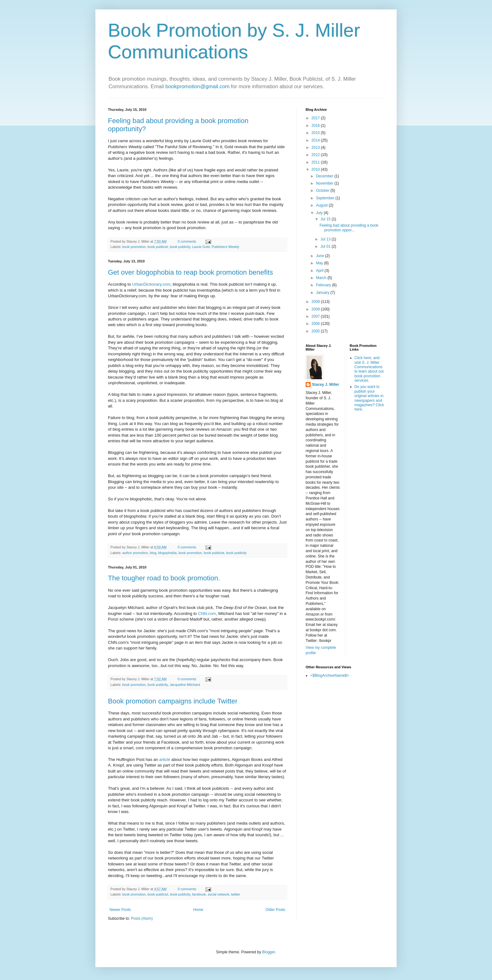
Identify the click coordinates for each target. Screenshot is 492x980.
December (325, 176)
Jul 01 (326, 246)
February (324, 285)
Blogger (268, 952)
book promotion (134, 247)
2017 (316, 118)
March (322, 278)
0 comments (187, 241)
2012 (316, 155)
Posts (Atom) (142, 918)
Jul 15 (326, 219)
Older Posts (275, 910)
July (320, 213)
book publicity (180, 247)
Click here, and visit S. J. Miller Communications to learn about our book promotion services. (369, 369)
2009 (316, 302)
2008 (316, 309)
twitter (236, 894)
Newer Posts (120, 910)
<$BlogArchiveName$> (330, 676)
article (165, 759)
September (326, 198)
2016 (316, 126)
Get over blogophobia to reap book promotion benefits (190, 272)
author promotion (135, 553)
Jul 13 (326, 239)
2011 (316, 162)
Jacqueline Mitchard (185, 685)
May (320, 263)
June (321, 256)
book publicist (158, 247)
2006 (316, 324)
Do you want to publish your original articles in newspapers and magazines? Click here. (369, 398)
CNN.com (207, 614)
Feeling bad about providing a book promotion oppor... (349, 228)
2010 (316, 170)
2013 (316, 148)
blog (153, 553)
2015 (316, 133)
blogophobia (167, 553)
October (323, 191)
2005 (316, 331)
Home (198, 910)
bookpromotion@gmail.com (198, 86)
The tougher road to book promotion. (164, 578)
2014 (316, 140)
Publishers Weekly (225, 247)
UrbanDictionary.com (151, 284)
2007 (316, 316)
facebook (199, 894)
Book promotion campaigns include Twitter (173, 701)
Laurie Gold (201, 247)
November (325, 183)
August (322, 205)
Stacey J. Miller (326, 385)
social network (218, 894)
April (320, 271)
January (323, 293)
